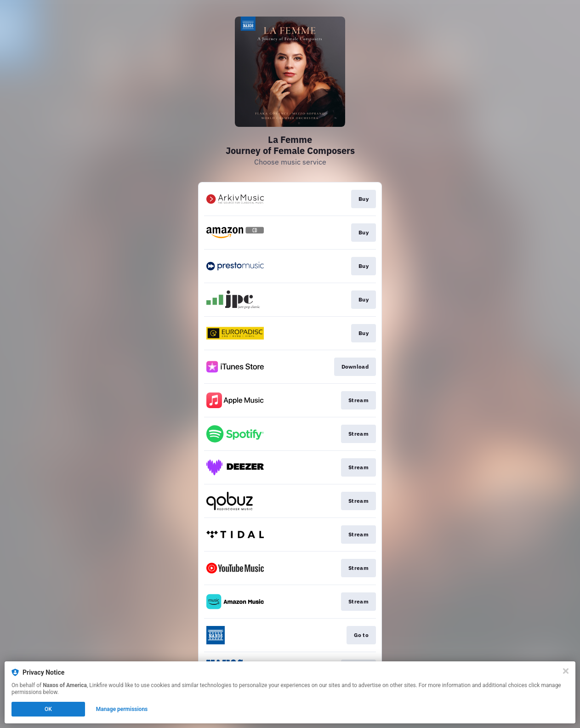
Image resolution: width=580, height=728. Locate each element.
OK (48, 709)
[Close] (566, 671)
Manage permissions (122, 709)
